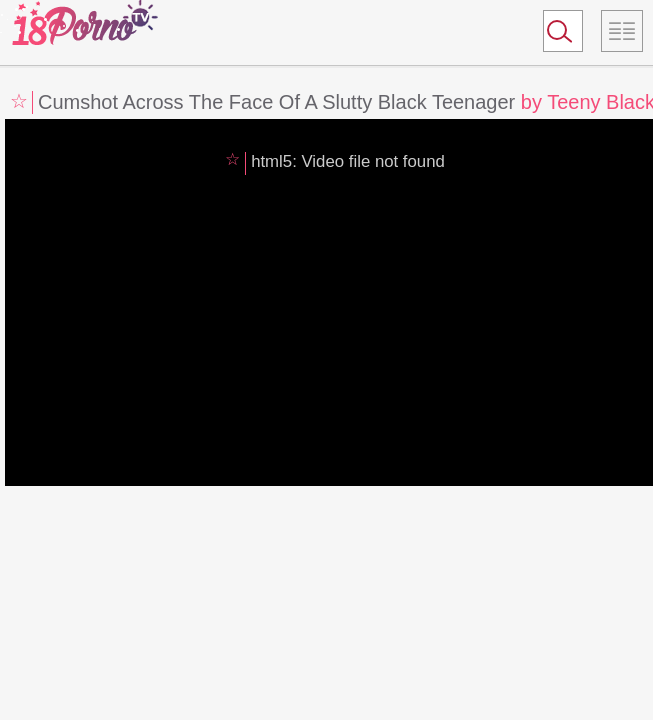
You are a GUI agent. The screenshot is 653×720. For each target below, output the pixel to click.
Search (554, 35)
